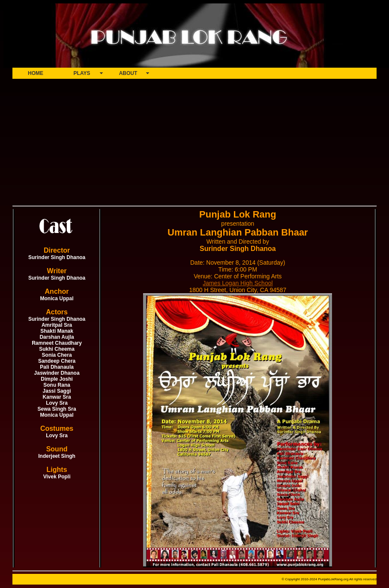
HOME (36, 73)
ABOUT (128, 73)
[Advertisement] (194, 141)
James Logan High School (238, 283)
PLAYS (82, 73)
